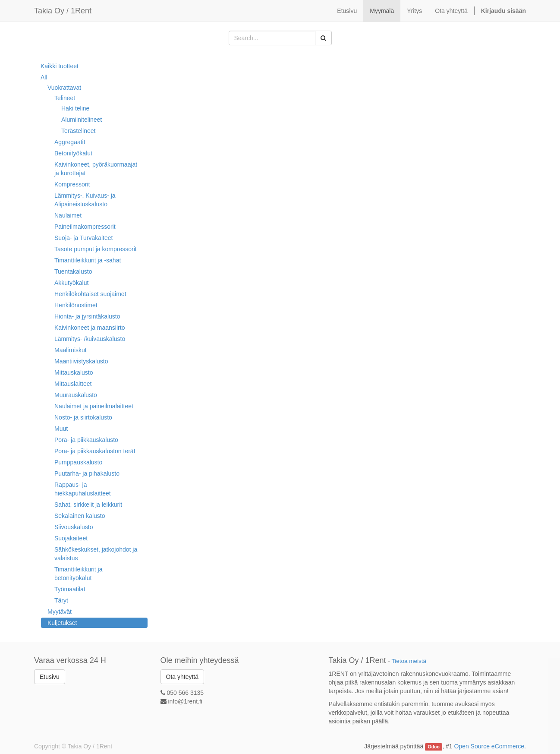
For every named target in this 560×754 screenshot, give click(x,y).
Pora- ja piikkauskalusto (86, 440)
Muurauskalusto (76, 395)
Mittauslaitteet (73, 384)
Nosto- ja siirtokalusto (83, 417)
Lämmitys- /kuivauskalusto (90, 339)
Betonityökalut (73, 153)
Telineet (65, 98)
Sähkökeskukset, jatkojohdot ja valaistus (96, 554)
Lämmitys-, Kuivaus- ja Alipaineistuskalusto (85, 200)
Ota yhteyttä (182, 677)
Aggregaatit (70, 142)
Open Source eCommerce (489, 746)
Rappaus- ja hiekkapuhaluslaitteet (83, 489)
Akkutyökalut (71, 283)
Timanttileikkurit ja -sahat (88, 260)
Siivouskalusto (74, 527)
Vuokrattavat (64, 88)
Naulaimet (68, 215)
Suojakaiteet (71, 538)
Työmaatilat (70, 589)
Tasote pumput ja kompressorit (96, 249)
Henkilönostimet (76, 305)
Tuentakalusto (73, 271)
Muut (61, 429)
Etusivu (50, 677)
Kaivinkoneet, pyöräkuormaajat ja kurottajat (96, 169)
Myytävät (60, 612)
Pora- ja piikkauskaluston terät (95, 451)
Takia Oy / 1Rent (63, 11)
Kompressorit (72, 184)
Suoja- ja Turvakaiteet (83, 238)
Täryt (61, 600)
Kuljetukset (62, 623)
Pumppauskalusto (78, 462)
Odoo (434, 747)
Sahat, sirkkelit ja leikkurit (88, 505)
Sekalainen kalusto (80, 516)
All (44, 77)
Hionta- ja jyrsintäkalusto (87, 316)
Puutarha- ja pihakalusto (87, 473)
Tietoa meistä (409, 661)
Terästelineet (78, 131)
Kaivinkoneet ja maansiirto (90, 328)
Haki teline (75, 108)
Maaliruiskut (71, 350)
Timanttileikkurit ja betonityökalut (79, 574)
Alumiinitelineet (82, 120)
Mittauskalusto (74, 372)
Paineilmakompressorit (85, 227)
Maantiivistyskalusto (81, 361)
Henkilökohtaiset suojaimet (90, 294)
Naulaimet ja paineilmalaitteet (94, 406)
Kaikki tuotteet (60, 66)
